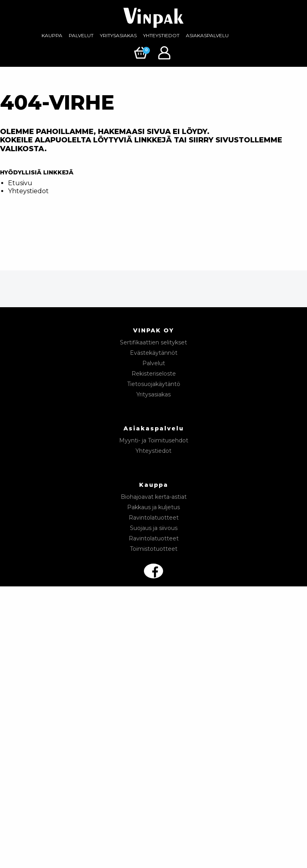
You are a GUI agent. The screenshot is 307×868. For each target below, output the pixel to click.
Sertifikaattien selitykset (153, 342)
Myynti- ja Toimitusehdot (154, 440)
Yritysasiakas (118, 35)
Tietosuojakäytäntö (154, 384)
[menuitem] (52, 36)
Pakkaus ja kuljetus (153, 507)
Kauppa (52, 35)
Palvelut (81, 35)
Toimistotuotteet (154, 549)
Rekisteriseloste (154, 374)
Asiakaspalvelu (207, 35)
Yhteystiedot (161, 35)
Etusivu (20, 183)
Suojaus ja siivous (154, 528)
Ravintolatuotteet (154, 518)
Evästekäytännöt (154, 353)
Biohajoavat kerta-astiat (154, 497)
